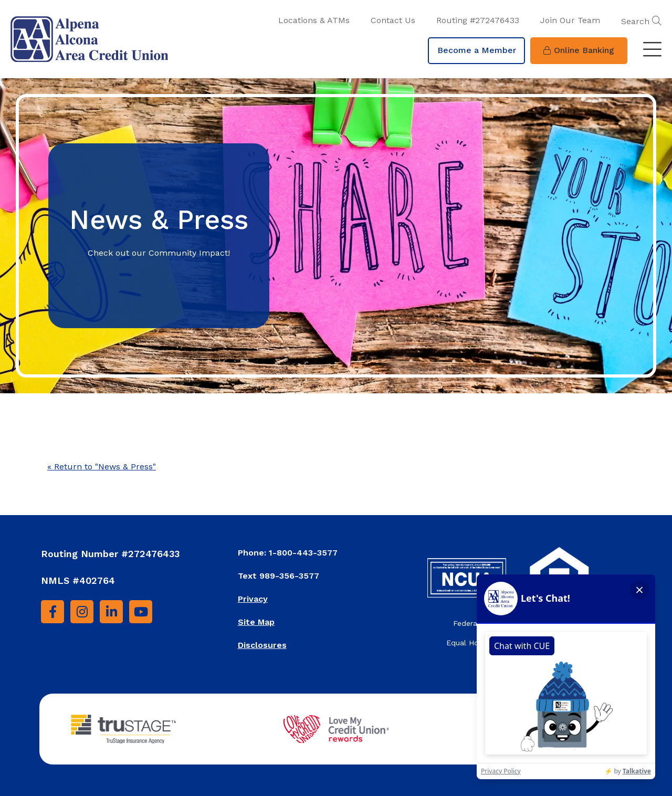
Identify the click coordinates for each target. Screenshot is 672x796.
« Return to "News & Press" (102, 467)
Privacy (253, 599)
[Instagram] (82, 612)
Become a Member (477, 50)
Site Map (256, 622)
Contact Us (393, 20)
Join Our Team (570, 20)
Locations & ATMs (314, 20)
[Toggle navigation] (652, 50)
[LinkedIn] (111, 612)
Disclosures (262, 645)
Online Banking (579, 50)
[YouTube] (141, 612)
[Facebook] (52, 612)
